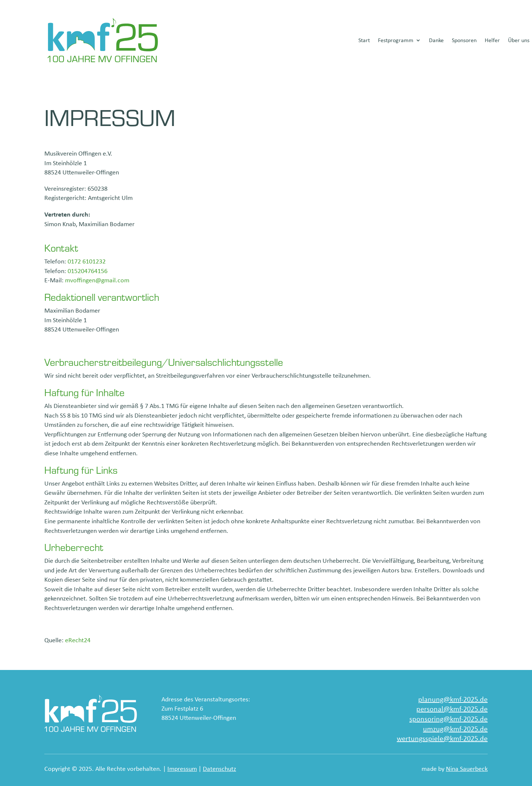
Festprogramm (396, 40)
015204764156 (88, 271)
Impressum (182, 769)
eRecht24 (78, 640)
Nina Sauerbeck (467, 769)
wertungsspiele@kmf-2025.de (442, 738)
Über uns (519, 40)
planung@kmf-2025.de (453, 699)
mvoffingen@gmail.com (97, 280)
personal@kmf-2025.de (452, 709)
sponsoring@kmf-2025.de (449, 719)
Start (364, 40)
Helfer (492, 40)
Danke (436, 40)
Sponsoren (464, 40)
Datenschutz (219, 769)
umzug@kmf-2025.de (455, 729)
